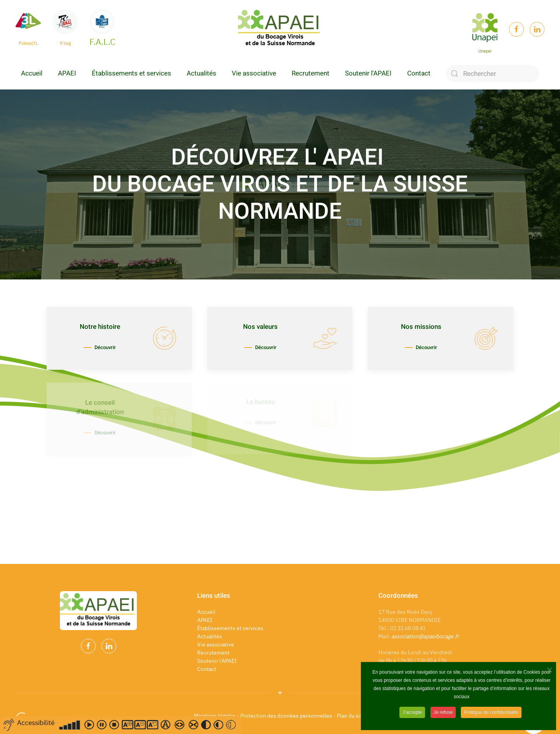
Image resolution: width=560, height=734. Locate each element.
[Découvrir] (119, 338)
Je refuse (443, 714)
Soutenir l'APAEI (368, 73)
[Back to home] (280, 29)
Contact (419, 73)
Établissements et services (131, 73)
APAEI (67, 73)
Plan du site (352, 716)
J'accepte (412, 714)
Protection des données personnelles (286, 716)
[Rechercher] (493, 74)
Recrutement (311, 73)
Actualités (201, 73)
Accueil (32, 73)
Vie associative (254, 73)
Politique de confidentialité (491, 714)
